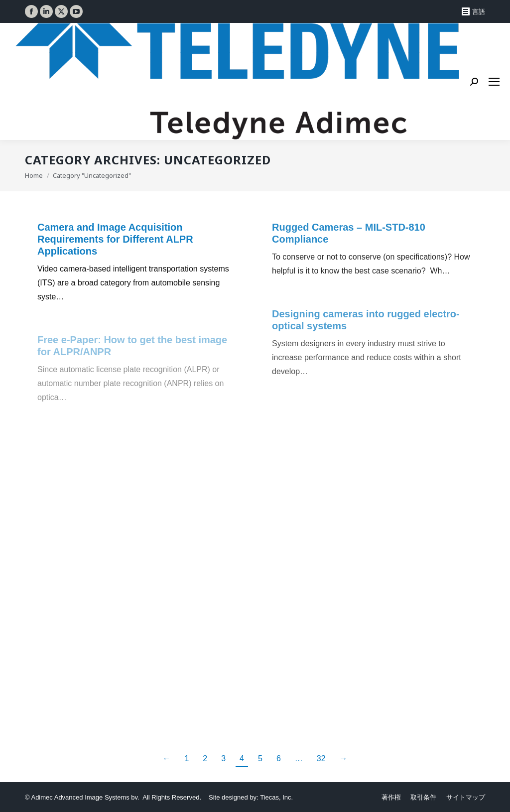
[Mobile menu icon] (494, 82)
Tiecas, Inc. (276, 797)
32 (321, 758)
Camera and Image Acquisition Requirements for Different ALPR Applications (115, 239)
